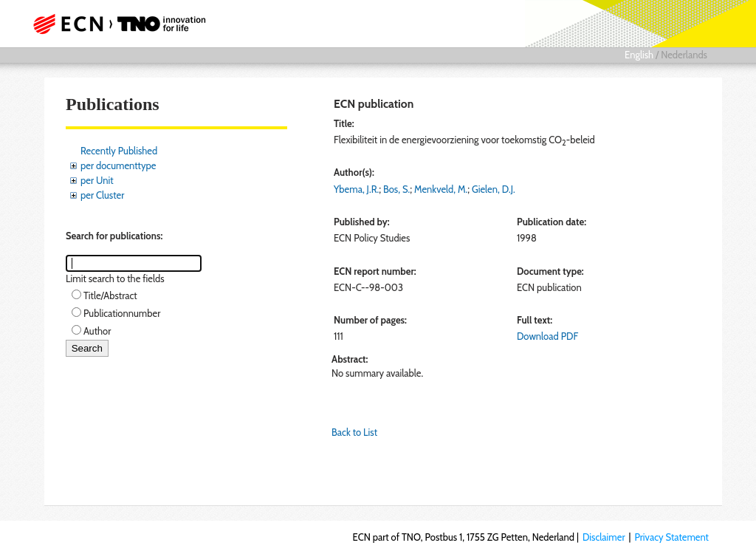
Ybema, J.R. (356, 189)
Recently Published (119, 151)
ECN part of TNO (123, 24)
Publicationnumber (122, 313)
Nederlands (684, 55)
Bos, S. (396, 189)
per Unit (97, 180)
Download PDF (547, 336)
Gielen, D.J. (494, 189)
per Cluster (102, 195)
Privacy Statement (671, 537)
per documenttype (118, 165)
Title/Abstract (110, 295)
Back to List (354, 432)
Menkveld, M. (441, 189)
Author (97, 331)
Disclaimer (604, 537)
